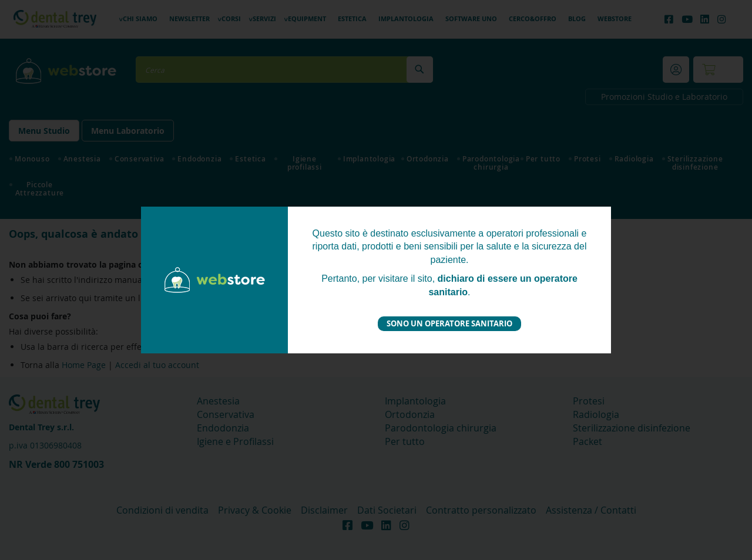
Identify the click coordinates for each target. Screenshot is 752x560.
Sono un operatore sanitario (449, 323)
